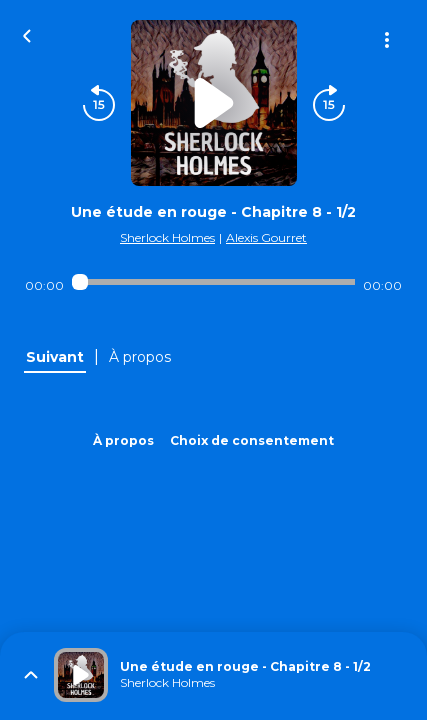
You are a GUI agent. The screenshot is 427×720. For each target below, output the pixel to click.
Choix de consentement (252, 440)
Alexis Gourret (266, 237)
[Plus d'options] (387, 40)
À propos (123, 440)
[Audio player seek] (213, 282)
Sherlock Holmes (167, 237)
